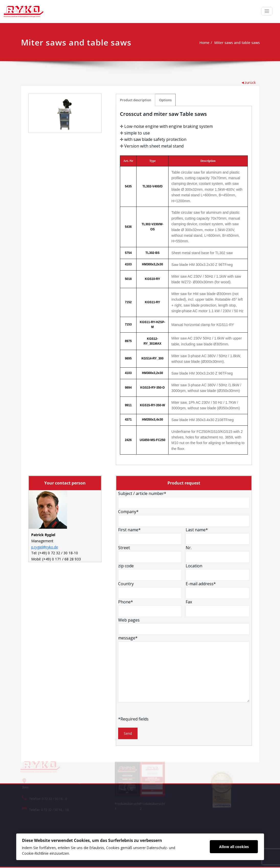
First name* (150, 535)
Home (201, 43)
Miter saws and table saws (236, 43)
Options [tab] (165, 99)
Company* (184, 517)
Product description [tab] (136, 99)
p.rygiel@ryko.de (45, 547)
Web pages (184, 625)
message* (184, 668)
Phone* (150, 607)
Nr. (218, 553)
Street (150, 553)
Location (218, 571)
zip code (150, 571)
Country (150, 589)
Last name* (218, 535)
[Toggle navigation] (267, 11)
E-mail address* (218, 589)
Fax (218, 607)
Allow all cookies (236, 846)
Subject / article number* (184, 499)
